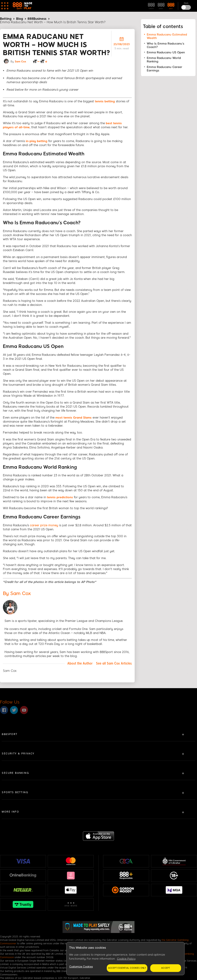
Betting (6, 19)
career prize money (44, 525)
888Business (37, 19)
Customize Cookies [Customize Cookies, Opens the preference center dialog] (81, 967)
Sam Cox (20, 62)
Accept (166, 968)
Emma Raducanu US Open (166, 52)
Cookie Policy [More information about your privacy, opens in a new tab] (126, 959)
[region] (125, 959)
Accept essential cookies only (127, 968)
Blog (20, 19)
